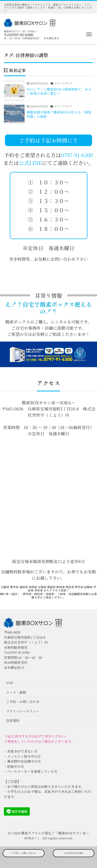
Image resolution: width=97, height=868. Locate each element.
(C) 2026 (14, 833)
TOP (10, 683)
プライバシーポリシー (23, 711)
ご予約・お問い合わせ (24, 853)
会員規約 (13, 720)
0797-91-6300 (77, 155)
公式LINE (30, 163)
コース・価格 (16, 692)
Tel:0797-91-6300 (74, 853)
